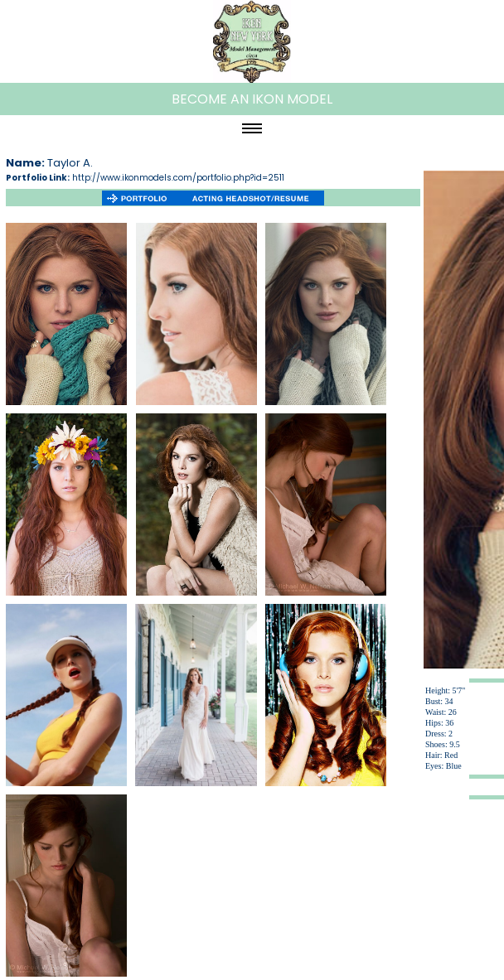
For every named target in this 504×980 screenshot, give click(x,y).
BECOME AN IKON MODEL (252, 99)
